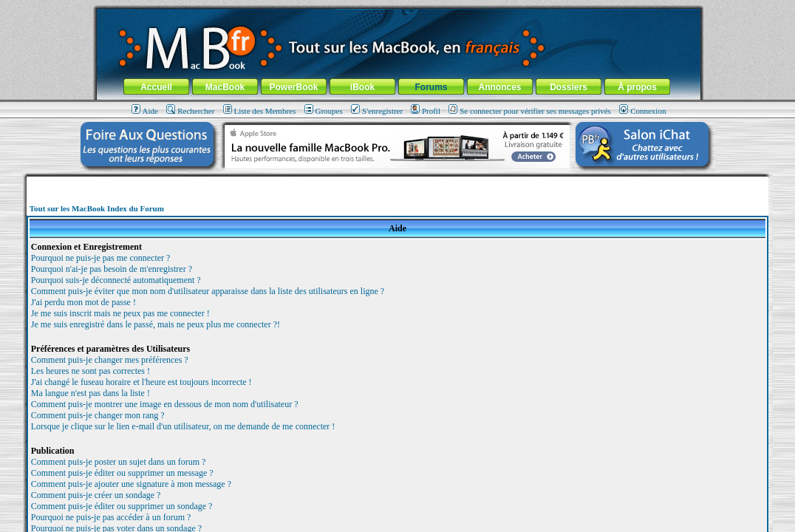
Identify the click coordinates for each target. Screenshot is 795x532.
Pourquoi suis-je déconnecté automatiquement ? (116, 280)
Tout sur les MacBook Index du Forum (97, 208)
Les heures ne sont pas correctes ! (91, 371)
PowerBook (293, 87)
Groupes (324, 111)
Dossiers (569, 87)
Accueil (156, 87)
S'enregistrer (377, 111)
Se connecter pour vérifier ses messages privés (530, 111)
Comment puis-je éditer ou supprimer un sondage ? (122, 506)
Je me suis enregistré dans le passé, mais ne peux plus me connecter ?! (156, 324)
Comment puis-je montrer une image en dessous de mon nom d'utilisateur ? (165, 404)
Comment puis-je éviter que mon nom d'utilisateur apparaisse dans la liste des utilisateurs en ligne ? (208, 291)
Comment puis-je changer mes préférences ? (110, 360)
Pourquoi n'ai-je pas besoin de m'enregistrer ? (112, 269)
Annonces (499, 87)
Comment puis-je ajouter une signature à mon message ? (131, 484)
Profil (426, 111)
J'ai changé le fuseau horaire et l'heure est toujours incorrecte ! (141, 382)
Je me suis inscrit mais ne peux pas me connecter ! (120, 313)
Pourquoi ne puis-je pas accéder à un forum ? (111, 517)
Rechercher (190, 111)
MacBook (225, 87)
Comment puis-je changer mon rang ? (98, 415)
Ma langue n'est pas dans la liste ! (91, 393)
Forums (431, 87)
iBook (362, 87)
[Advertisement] (397, 182)
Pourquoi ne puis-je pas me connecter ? (101, 258)
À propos (637, 87)
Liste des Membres (260, 111)
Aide (145, 111)
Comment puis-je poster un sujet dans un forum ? (119, 462)
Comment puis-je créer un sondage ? (96, 495)
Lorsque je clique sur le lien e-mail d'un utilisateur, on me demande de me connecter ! (183, 426)
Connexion (642, 111)
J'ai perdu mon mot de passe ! (83, 302)
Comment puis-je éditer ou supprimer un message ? (122, 473)
